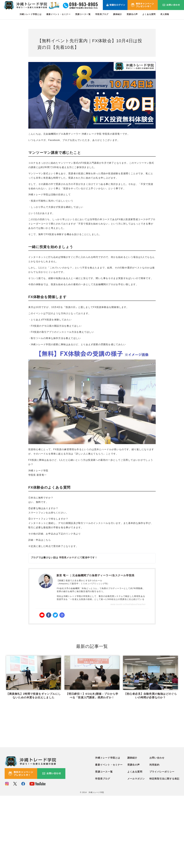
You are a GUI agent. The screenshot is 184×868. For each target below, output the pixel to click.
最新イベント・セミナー (58, 14)
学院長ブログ (102, 14)
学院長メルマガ (68, 558)
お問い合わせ (157, 830)
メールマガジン (136, 851)
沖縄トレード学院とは (31, 14)
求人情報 (165, 14)
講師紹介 (118, 14)
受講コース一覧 (83, 14)
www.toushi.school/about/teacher (128, 604)
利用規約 (154, 837)
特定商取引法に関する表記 (164, 851)
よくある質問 (149, 14)
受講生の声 (132, 14)
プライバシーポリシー (162, 844)
